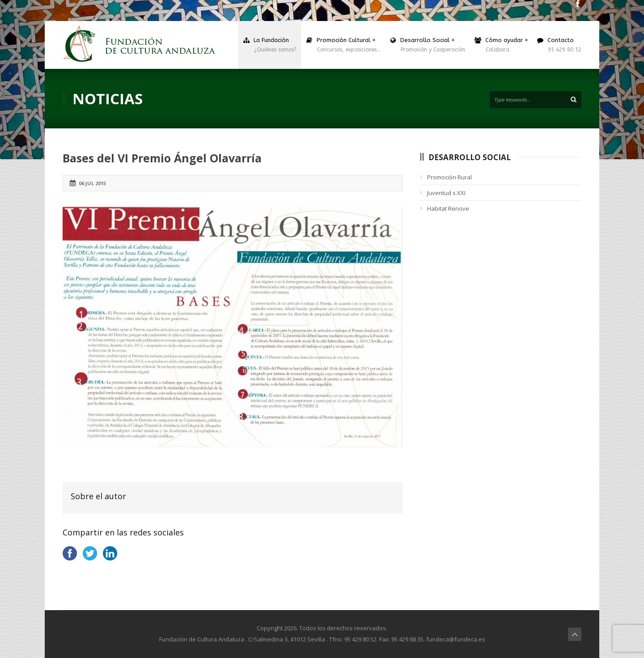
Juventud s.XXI (446, 193)
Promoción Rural (449, 177)
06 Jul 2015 (92, 183)
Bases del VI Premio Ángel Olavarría (162, 158)
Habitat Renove (448, 208)
